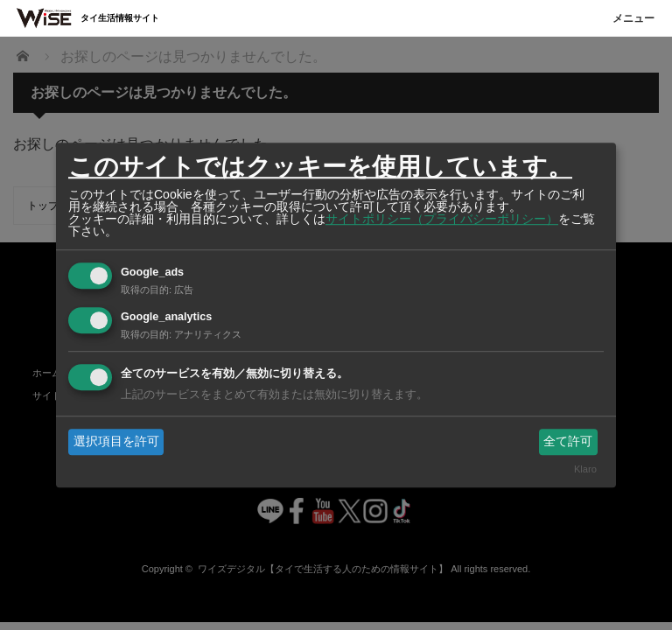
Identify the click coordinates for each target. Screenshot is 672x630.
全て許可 (568, 441)
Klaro (585, 470)
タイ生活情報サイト (120, 18)
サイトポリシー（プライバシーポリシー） (442, 219)
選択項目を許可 (116, 441)
